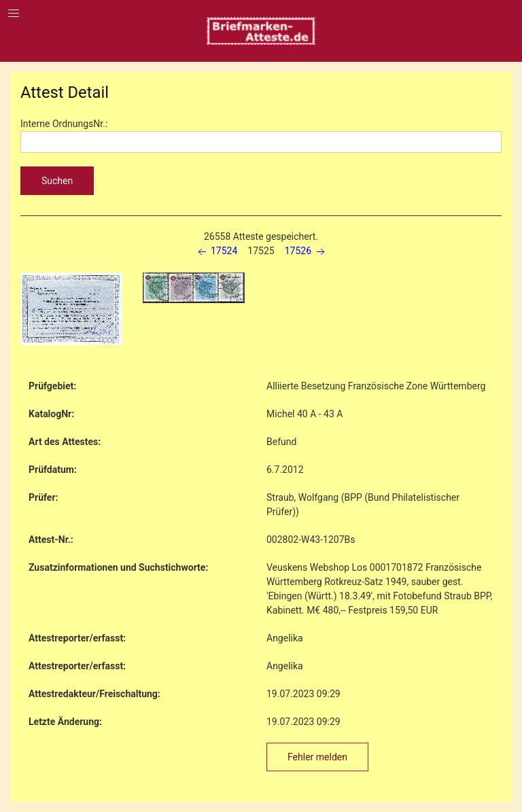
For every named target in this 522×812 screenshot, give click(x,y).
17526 (306, 251)
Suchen (57, 181)
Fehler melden (317, 757)
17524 (216, 251)
